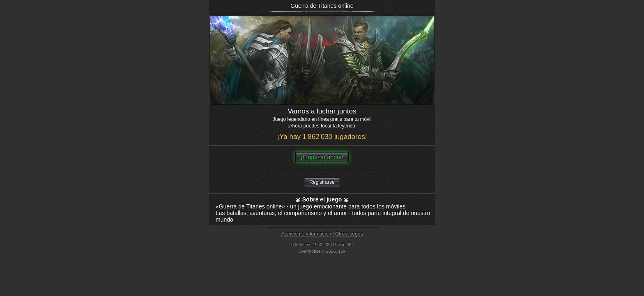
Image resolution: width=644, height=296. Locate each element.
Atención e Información (306, 234)
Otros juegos (349, 234)
